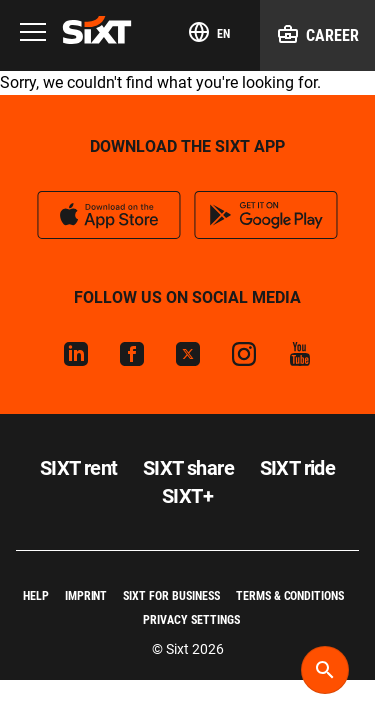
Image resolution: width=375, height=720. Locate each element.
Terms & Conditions (290, 596)
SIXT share (188, 468)
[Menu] (33, 33)
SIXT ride (298, 468)
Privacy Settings (191, 620)
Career (317, 34)
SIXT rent (79, 468)
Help (36, 596)
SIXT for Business (171, 596)
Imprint (86, 596)
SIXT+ (187, 496)
